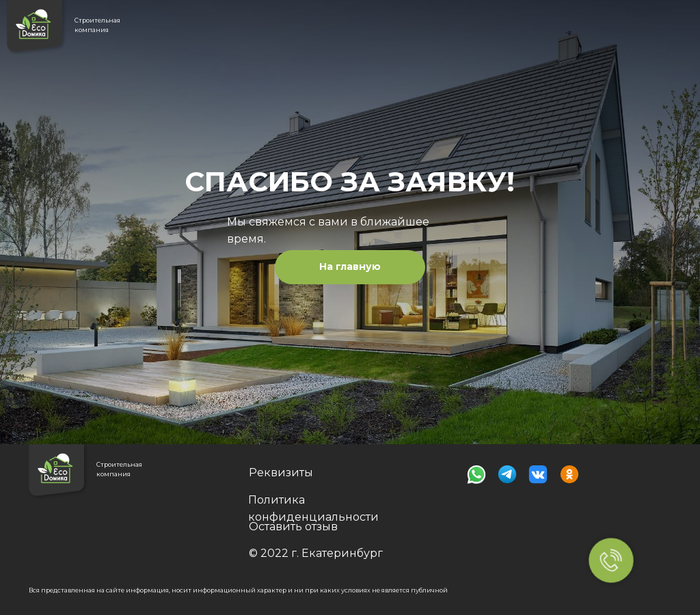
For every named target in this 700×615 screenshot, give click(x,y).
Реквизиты (281, 473)
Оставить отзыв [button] (293, 527)
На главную (350, 266)
